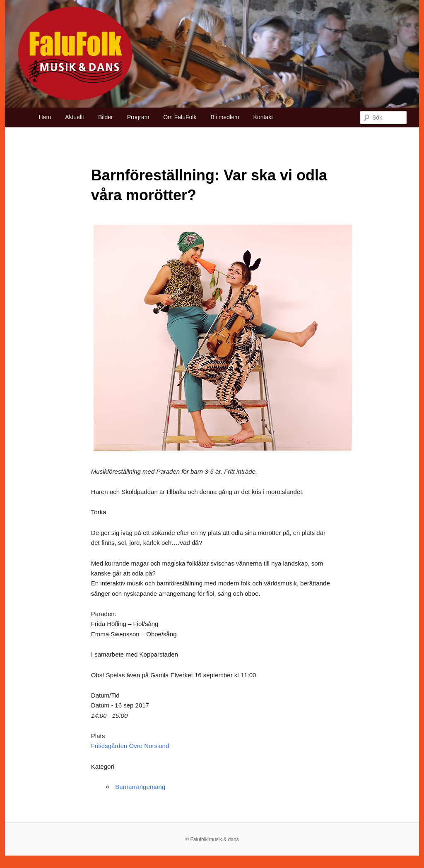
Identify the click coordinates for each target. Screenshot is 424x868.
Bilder (106, 117)
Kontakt (263, 117)
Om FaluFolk (180, 117)
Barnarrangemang (140, 787)
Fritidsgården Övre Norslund (130, 746)
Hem (45, 117)
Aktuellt (75, 117)
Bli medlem (225, 117)
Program (138, 117)
